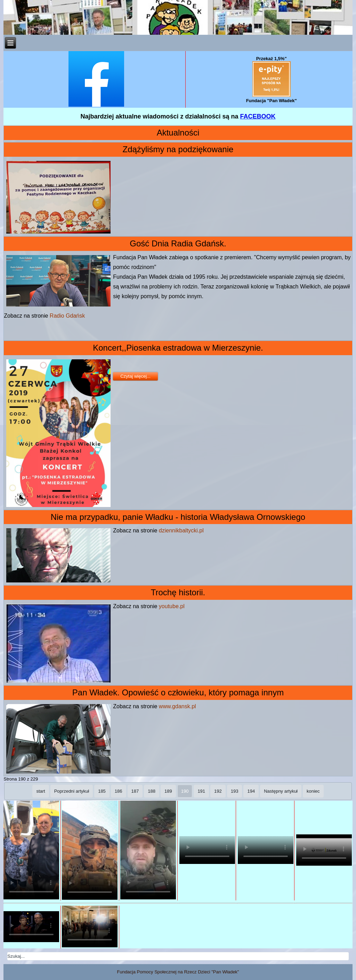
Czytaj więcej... (135, 376)
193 (235, 791)
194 (251, 791)
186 (119, 791)
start (41, 791)
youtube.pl (172, 606)
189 (168, 791)
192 (218, 791)
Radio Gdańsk (67, 316)
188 (152, 791)
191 (201, 791)
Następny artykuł (281, 791)
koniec (313, 791)
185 (102, 791)
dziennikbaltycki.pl (181, 530)
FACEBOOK (258, 116)
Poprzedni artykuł (72, 791)
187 (135, 791)
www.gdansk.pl (177, 706)
